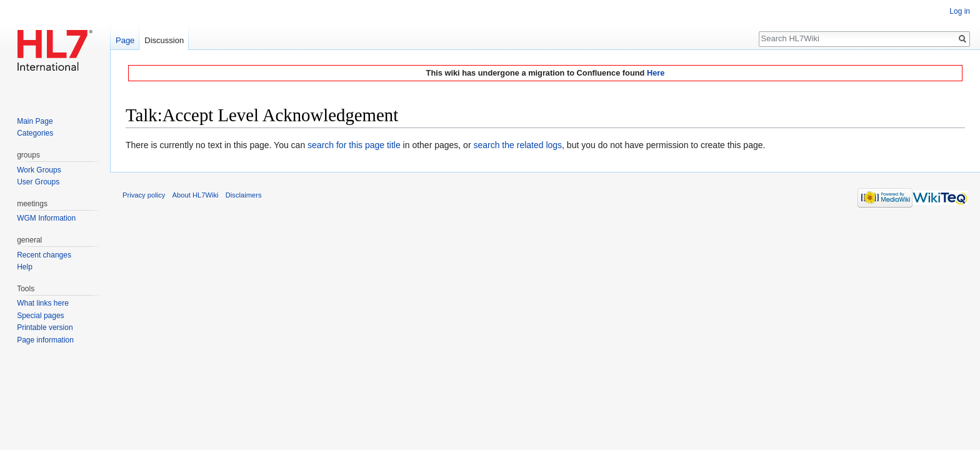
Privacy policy (144, 195)
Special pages (40, 316)
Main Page (35, 121)
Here (656, 73)
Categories (35, 133)
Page (125, 40)
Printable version (45, 327)
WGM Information (46, 218)
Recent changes (44, 255)
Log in (960, 11)
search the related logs (517, 145)
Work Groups (39, 170)
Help (25, 267)
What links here (43, 303)
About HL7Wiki (196, 195)
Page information (45, 340)
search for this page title (354, 145)
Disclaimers (244, 195)
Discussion (164, 40)
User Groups (38, 182)
